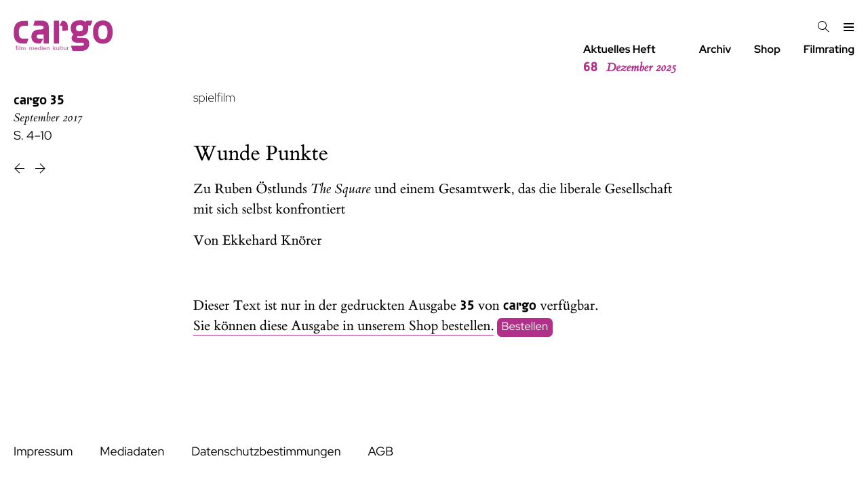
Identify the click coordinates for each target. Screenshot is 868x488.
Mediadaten (132, 452)
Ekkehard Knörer (272, 241)
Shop (767, 49)
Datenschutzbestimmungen (266, 452)
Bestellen (525, 327)
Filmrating (829, 49)
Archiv (715, 49)
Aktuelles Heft (630, 59)
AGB (380, 452)
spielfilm (214, 98)
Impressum (43, 452)
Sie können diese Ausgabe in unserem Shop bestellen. (343, 326)
